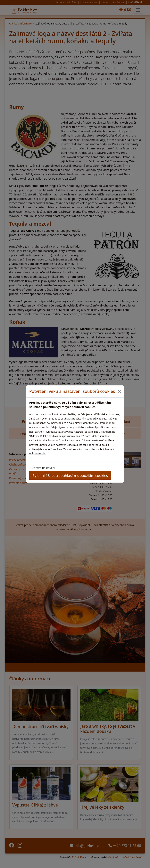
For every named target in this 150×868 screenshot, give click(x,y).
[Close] (119, 391)
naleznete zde (37, 453)
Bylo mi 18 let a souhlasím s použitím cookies (70, 475)
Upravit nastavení (43, 468)
